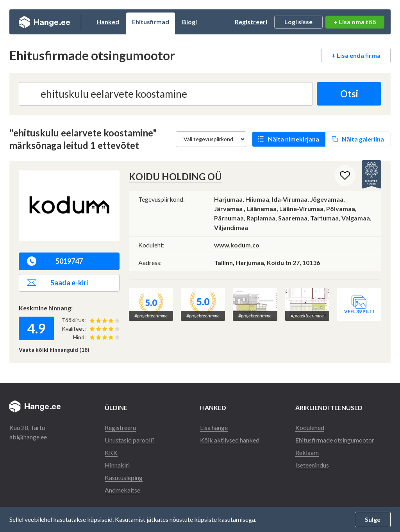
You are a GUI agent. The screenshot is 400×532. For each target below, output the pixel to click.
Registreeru (120, 427)
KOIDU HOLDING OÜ (175, 176)
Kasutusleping (124, 477)
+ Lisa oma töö (355, 22)
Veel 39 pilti (359, 311)
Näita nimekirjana (294, 139)
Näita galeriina (363, 139)
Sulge (373, 519)
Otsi (349, 94)
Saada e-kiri (57, 283)
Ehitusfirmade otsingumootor (335, 440)
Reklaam (307, 452)
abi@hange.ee (28, 437)
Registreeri (251, 22)
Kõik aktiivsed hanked (230, 440)
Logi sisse (298, 22)
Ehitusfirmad (151, 22)
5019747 (55, 261)
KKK (111, 452)
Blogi (189, 22)
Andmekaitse (122, 490)
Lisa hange (214, 427)
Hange (44, 22)
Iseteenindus (312, 465)
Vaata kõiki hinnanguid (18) (54, 350)
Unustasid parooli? (130, 440)
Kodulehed (310, 427)
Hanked (108, 22)
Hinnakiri (117, 465)
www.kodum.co (237, 245)
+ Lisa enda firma (356, 55)
